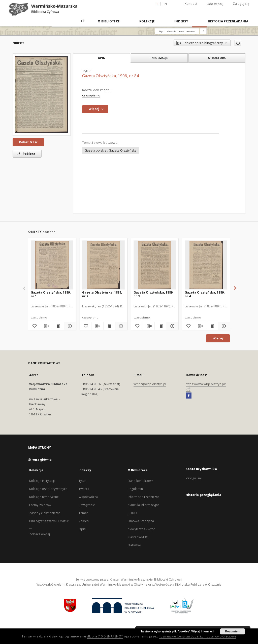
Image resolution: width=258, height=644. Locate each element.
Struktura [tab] (217, 58)
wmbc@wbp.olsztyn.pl (150, 384)
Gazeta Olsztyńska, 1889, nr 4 (205, 294)
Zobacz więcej (40, 534)
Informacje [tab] (159, 58)
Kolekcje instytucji (42, 481)
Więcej (218, 338)
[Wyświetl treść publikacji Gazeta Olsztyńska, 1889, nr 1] (58, 326)
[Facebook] (189, 396)
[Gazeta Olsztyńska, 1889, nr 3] (155, 265)
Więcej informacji (203, 631)
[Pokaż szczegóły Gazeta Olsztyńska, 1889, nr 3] (172, 326)
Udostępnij (215, 4)
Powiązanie (87, 505)
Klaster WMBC (138, 537)
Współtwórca (88, 497)
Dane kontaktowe (140, 481)
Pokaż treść (28, 142)
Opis (82, 529)
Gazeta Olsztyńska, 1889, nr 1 (51, 294)
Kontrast (191, 4)
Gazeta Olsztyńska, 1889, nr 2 (102, 294)
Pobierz (25, 154)
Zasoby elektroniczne (45, 513)
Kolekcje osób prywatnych (48, 489)
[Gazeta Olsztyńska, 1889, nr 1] (52, 265)
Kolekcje (147, 21)
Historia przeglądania (228, 21)
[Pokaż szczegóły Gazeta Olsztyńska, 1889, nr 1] (69, 326)
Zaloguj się (241, 4)
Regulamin (135, 489)
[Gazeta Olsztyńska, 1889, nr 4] (206, 265)
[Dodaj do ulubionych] (238, 43)
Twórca (84, 489)
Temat (83, 513)
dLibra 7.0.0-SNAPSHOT (105, 636)
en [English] (165, 4)
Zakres (84, 521)
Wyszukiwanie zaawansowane (177, 31)
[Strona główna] (82, 21)
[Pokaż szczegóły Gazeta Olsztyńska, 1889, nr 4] (223, 326)
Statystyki (134, 545)
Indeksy (181, 21)
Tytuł (82, 481)
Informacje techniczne (144, 497)
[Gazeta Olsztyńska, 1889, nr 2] (103, 265)
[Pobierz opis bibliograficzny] (46, 326)
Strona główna (40, 460)
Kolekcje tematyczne (44, 497)
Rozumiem (233, 631)
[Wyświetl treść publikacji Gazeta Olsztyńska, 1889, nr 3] (160, 326)
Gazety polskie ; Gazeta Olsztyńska (111, 150)
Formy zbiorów (40, 505)
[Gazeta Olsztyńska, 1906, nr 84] (42, 94)
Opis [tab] (101, 58)
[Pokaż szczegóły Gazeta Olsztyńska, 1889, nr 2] (120, 326)
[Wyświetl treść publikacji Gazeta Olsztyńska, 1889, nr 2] (109, 326)
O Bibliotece (109, 21)
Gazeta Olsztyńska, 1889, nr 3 (153, 294)
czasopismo (91, 95)
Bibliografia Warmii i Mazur (49, 521)
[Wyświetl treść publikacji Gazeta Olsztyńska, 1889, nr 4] (212, 326)
